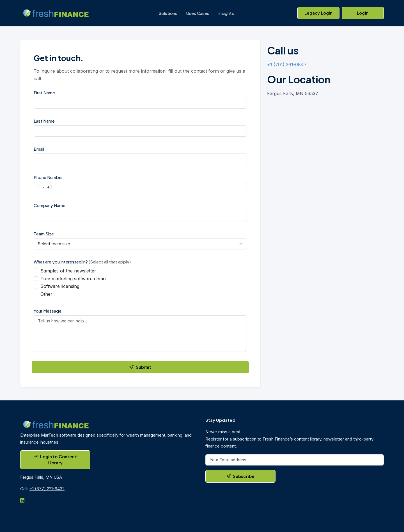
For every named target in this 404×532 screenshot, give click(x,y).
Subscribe (241, 476)
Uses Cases (198, 13)
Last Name (44, 121)
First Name (44, 92)
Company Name (50, 205)
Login (363, 13)
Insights (226, 13)
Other (46, 294)
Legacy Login (319, 13)
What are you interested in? (82, 262)
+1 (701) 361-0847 (287, 65)
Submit (140, 367)
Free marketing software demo (73, 279)
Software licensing (60, 286)
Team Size (44, 234)
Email (39, 149)
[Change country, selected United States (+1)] (43, 188)
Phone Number (48, 177)
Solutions (168, 13)
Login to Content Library (55, 460)
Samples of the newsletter (68, 271)
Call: (42, 489)
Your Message (48, 311)
